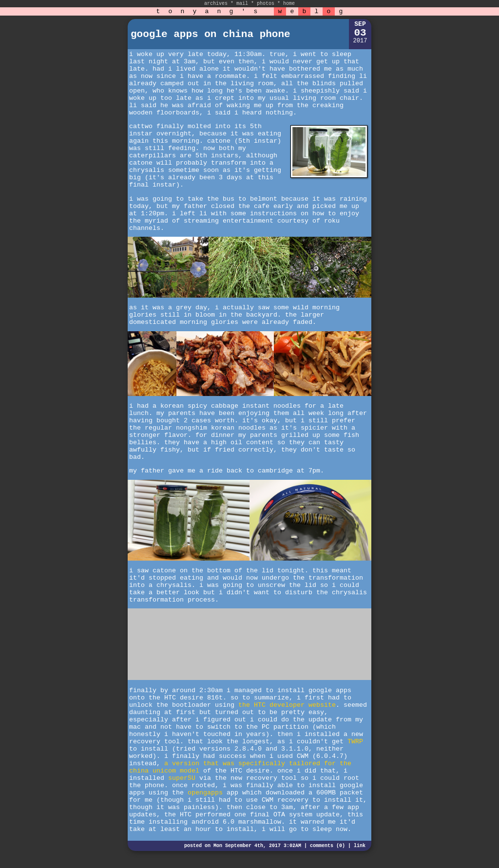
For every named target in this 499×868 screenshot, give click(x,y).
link (360, 846)
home (289, 4)
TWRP (355, 742)
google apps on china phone (211, 34)
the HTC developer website (287, 705)
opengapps (205, 793)
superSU (182, 778)
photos (266, 4)
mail (242, 4)
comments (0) (327, 846)
